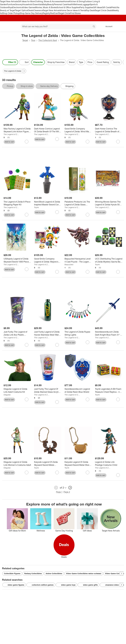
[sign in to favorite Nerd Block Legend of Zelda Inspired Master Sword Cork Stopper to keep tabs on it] (57, 212)
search (94, 27)
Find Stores (75, 13)
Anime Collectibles (54, 573)
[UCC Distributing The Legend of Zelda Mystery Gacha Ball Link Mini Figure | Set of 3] (109, 260)
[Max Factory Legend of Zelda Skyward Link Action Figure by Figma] (17, 130)
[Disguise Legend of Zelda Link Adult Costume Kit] (17, 390)
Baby (45, 4)
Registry (46, 13)
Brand (72, 62)
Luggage (86, 4)
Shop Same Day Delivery (31, 13)
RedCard (54, 13)
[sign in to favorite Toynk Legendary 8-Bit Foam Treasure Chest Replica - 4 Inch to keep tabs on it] (118, 399)
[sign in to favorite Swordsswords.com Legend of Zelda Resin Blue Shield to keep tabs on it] (88, 399)
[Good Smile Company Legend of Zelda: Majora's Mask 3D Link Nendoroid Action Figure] (48, 260)
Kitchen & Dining (77, 1)
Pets (113, 7)
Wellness (77, 4)
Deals (31, 10)
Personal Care (60, 4)
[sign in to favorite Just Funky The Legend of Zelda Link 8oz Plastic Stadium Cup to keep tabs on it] (27, 345)
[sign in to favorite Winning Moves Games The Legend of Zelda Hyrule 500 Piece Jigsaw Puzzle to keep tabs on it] (118, 212)
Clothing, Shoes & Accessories (49, 1)
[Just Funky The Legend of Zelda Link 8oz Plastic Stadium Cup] (17, 333)
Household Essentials (32, 4)
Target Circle (64, 13)
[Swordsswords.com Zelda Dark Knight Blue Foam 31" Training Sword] (109, 333)
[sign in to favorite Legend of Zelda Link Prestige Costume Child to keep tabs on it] (118, 475)
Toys (10, 7)
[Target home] (6, 26)
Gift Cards (107, 7)
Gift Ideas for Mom (26, 1)
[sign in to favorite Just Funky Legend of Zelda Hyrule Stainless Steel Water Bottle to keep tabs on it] (57, 345)
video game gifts (89, 585)
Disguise (7, 395)
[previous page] (56, 488)
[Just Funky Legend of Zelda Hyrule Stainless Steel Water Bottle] (48, 333)
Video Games (29, 7)
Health (70, 4)
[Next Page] (24, 71)
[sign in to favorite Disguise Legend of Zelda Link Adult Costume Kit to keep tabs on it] (27, 399)
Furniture (11, 4)
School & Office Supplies (68, 7)
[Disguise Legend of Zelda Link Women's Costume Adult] (17, 464)
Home (66, 1)
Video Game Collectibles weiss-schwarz (84, 573)
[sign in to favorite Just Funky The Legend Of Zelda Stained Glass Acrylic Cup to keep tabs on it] (57, 402)
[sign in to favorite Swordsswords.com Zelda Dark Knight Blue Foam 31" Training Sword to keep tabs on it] (118, 342)
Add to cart (9, 142)
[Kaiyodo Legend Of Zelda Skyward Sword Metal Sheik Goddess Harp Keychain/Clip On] (78, 464)
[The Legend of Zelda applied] (14, 71)
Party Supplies (86, 7)
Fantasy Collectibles (33, 573)
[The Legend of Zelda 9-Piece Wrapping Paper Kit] (17, 203)
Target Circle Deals (103, 10)
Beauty (51, 4)
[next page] (70, 488)
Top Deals (90, 10)
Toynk (36, 207)
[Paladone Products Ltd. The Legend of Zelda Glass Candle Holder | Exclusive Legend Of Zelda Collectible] (78, 203)
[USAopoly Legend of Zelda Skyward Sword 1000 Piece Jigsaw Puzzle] (17, 260)
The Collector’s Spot (48, 40)
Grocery (19, 4)
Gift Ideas (97, 7)
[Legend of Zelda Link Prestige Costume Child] (109, 464)
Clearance (38, 10)
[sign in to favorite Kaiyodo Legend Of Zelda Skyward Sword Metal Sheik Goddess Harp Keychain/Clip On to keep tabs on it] (88, 472)
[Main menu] (15, 26)
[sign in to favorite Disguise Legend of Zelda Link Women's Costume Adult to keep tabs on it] (27, 472)
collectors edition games (41, 585)
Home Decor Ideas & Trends (73, 10)
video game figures (14, 585)
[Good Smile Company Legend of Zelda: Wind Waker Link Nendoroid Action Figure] (78, 130)
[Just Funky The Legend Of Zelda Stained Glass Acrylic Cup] (48, 390)
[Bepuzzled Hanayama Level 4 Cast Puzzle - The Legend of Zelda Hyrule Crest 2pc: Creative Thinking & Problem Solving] (78, 260)
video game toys (66, 585)
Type (81, 62)
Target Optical (22, 10)
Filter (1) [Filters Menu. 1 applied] (10, 62)
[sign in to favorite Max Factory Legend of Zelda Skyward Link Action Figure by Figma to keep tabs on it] (27, 142)
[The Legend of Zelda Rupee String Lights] (78, 333)
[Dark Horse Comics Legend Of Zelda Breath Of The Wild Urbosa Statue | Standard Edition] (48, 130)
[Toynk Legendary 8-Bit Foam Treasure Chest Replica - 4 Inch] (109, 390)
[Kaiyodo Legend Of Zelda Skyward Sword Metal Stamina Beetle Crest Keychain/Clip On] (48, 464)
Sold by (117, 62)
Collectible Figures (12, 573)
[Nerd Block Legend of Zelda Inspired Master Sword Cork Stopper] (48, 203)
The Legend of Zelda (12, 134)
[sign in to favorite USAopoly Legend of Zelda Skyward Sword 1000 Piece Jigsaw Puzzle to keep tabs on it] (27, 269)
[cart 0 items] (121, 26)
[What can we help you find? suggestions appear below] (59, 26)
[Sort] (25, 62)
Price (90, 62)
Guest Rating (103, 62)
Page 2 (67, 492)
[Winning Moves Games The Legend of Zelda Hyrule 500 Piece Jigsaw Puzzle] (109, 203)
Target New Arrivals (9, 1)
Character (38, 62)
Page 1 (59, 492)
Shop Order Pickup (11, 13)
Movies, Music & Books (46, 7)
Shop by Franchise (56, 62)
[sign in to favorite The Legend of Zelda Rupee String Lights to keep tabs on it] (88, 342)
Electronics (18, 7)
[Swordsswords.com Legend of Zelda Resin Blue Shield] (78, 390)
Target (25, 40)
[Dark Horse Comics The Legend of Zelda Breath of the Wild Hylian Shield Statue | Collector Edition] (109, 130)
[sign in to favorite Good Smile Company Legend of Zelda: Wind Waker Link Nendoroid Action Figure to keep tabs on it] (88, 142)
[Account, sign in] (108, 26)
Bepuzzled (69, 264)
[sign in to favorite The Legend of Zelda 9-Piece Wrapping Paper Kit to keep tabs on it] (27, 215)
